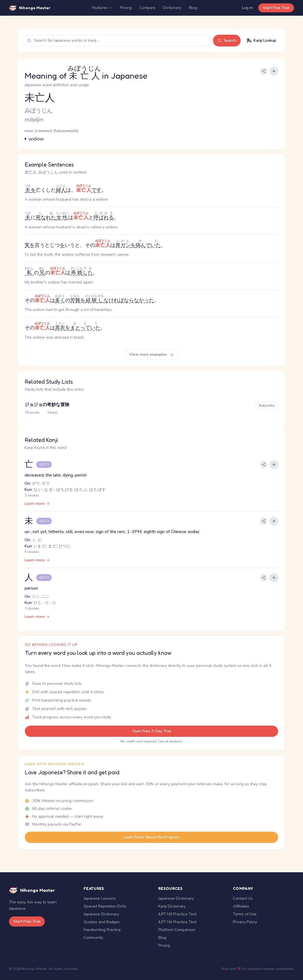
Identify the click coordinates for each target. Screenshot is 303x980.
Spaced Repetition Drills (105, 906)
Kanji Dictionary (172, 906)
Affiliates (241, 906)
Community (93, 938)
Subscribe (267, 405)
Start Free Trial (276, 8)
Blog (193, 8)
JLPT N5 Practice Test (177, 914)
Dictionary (172, 8)
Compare (147, 8)
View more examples (151, 354)
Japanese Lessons (100, 898)
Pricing (126, 8)
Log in (247, 8)
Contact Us (243, 898)
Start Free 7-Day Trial (152, 731)
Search (227, 40)
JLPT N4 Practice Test (177, 922)
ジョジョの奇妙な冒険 (47, 405)
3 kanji (52, 412)
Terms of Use (245, 914)
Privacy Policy (245, 922)
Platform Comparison (177, 930)
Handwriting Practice (102, 930)
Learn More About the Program (151, 837)
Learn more (37, 504)
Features (102, 8)
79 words (32, 412)
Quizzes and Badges (102, 922)
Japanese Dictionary (101, 914)
